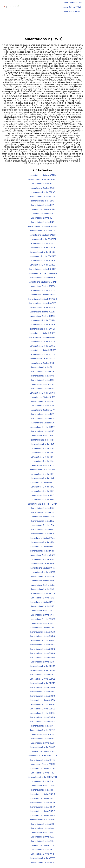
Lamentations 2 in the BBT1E (42, 197)
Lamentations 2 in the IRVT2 (42, 483)
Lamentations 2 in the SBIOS (43, 687)
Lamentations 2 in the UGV (43, 828)
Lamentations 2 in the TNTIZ (43, 811)
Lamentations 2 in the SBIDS (43, 649)
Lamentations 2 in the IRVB (42, 448)
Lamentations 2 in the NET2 (43, 598)
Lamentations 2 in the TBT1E (43, 760)
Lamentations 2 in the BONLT (43, 329)
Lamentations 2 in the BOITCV (42, 286)
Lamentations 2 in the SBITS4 (42, 713)
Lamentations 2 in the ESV (42, 414)
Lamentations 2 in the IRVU (42, 487)
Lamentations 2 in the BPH (43, 367)
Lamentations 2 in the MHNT (42, 551)
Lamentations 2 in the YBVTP (42, 858)
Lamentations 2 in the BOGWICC (43, 256)
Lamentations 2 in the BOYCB (43, 359)
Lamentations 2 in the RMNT (43, 628)
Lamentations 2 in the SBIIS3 (42, 670)
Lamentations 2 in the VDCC (42, 845)
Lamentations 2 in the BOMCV (42, 316)
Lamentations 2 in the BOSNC (43, 346)
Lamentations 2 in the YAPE (43, 854)
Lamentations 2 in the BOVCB (42, 354)
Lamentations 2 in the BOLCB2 (43, 312)
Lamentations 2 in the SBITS (43, 700)
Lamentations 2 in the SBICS (42, 645)
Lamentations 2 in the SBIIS (43, 662)
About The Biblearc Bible (73, 3)
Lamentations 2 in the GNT (43, 431)
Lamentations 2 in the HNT (42, 440)
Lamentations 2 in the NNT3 (43, 615)
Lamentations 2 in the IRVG (42, 453)
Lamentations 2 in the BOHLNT (42, 269)
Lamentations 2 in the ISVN (43, 491)
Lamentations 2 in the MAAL (42, 538)
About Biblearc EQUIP (72, 11)
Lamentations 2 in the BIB (42, 214)
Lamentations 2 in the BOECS (43, 252)
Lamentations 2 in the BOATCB (42, 235)
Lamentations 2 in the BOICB (43, 278)
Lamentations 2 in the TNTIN (42, 803)
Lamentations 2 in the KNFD (42, 517)
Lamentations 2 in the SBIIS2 (42, 666)
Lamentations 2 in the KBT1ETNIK (43, 504)
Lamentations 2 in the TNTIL (42, 798)
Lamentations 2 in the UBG (43, 824)
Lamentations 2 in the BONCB (43, 325)
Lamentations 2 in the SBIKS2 (43, 679)
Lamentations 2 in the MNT (43, 564)
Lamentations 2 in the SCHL (43, 734)
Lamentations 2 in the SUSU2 (42, 747)
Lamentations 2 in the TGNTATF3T (42, 777)
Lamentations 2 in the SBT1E (42, 730)
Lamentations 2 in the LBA (42, 521)
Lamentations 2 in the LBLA (43, 525)
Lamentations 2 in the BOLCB (42, 308)
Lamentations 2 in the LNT (42, 529)
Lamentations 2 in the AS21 (43, 184)
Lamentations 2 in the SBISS (42, 696)
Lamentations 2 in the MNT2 (42, 568)
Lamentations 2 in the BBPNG (43, 192)
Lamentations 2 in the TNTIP (42, 807)
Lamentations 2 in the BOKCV (42, 290)
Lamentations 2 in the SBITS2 (42, 705)
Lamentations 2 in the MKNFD (42, 555)
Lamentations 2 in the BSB (43, 372)
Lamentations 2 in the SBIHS (43, 658)
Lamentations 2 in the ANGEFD (43, 175)
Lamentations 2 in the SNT (43, 739)
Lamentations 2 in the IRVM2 (43, 470)
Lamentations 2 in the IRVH (43, 457)
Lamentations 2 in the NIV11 (43, 602)
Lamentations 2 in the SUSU (43, 743)
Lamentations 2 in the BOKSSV (42, 303)
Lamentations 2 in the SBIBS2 (43, 640)
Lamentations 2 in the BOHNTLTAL (43, 273)
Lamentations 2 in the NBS (42, 589)
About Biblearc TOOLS (72, 7)
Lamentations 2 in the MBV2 (42, 547)
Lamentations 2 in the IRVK (42, 461)
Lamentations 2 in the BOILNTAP (42, 282)
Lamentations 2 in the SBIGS (42, 653)
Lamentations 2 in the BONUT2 (43, 333)
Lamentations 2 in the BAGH (42, 188)
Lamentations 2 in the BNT (43, 222)
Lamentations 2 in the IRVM (42, 465)
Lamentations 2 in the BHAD (43, 209)
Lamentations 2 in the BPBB (42, 363)
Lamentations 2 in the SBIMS (42, 683)
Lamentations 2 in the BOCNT (42, 248)
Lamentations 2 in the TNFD (43, 786)
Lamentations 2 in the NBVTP (42, 594)
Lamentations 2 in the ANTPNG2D (43, 179)
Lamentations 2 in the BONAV (42, 320)
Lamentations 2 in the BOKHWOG (42, 299)
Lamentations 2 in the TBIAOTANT (42, 756)
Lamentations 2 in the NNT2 (43, 611)
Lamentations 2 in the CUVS (43, 384)
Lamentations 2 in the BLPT (42, 218)
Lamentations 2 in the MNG (42, 559)
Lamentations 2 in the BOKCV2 (43, 295)
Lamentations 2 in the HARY (43, 436)
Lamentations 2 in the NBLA (43, 585)
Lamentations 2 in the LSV (42, 534)
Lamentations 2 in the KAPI (43, 500)
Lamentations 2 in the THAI (42, 781)
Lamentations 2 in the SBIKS (42, 675)
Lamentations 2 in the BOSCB (42, 342)
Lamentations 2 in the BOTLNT (42, 350)
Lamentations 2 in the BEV (42, 205)
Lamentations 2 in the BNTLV (43, 231)
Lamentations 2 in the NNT (42, 606)
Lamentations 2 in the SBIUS (42, 717)
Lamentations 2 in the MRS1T (43, 572)
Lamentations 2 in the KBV (43, 508)
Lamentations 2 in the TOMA (43, 815)
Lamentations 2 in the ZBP (42, 862)
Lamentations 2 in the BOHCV (43, 265)
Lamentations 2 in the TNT (42, 790)
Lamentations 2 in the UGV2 (42, 833)
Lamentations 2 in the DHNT (43, 397)
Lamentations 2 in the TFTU (42, 773)
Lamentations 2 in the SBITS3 (42, 709)
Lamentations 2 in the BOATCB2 (43, 239)
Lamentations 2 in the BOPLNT (42, 337)
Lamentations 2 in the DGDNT (43, 393)
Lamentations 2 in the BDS (42, 201)
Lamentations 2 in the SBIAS (42, 632)
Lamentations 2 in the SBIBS (42, 636)
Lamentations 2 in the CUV (43, 380)
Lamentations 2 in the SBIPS (43, 692)
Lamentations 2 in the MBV (43, 542)
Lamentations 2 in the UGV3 (42, 837)
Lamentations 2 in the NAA (42, 576)
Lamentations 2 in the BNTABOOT (43, 226)
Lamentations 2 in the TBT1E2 (42, 764)
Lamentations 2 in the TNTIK (43, 794)
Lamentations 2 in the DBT (43, 389)
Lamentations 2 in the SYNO (42, 751)
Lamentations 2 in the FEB (43, 423)
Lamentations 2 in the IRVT (43, 478)
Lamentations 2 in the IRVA (43, 444)
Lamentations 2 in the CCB (43, 376)
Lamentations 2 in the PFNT (43, 623)
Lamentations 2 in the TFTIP (42, 769)
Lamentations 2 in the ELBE (42, 406)
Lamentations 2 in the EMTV (43, 410)
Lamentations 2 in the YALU (42, 850)
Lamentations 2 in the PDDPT (42, 619)
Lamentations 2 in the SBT (42, 726)
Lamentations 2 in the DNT (42, 401)
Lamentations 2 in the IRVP (43, 474)
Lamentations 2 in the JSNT (42, 495)
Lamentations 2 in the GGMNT (43, 427)
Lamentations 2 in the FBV (42, 419)
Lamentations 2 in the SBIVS (42, 722)
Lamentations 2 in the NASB (42, 581)
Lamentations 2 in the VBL (42, 841)
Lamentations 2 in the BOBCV (42, 243)
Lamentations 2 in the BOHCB (43, 261)
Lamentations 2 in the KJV (42, 512)
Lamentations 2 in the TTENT (42, 820)
